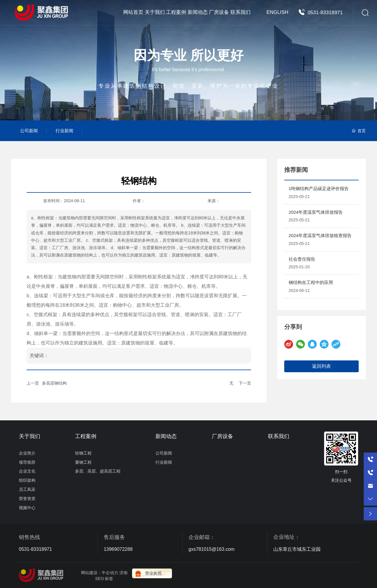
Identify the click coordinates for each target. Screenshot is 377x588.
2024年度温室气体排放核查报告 (320, 235)
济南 (123, 573)
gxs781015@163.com (212, 549)
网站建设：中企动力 (100, 573)
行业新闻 (64, 131)
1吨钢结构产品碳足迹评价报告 (319, 188)
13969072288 (118, 549)
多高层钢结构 (54, 383)
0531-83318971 (325, 23)
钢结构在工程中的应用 (311, 282)
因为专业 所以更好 (188, 55)
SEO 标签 (104, 579)
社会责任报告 (302, 259)
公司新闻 (29, 131)
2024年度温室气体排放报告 (316, 212)
